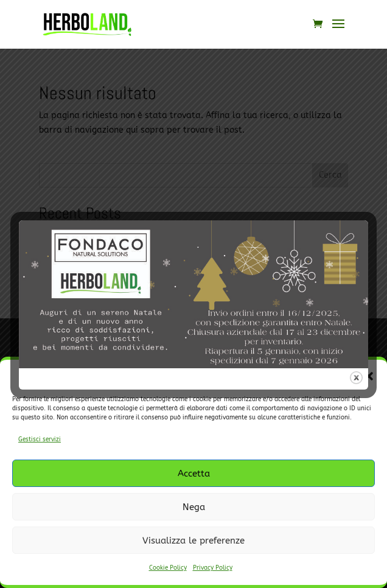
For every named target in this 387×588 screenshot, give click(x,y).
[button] (369, 376)
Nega (194, 507)
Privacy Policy (213, 568)
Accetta (194, 474)
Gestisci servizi (40, 439)
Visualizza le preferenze (193, 541)
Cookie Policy (168, 568)
